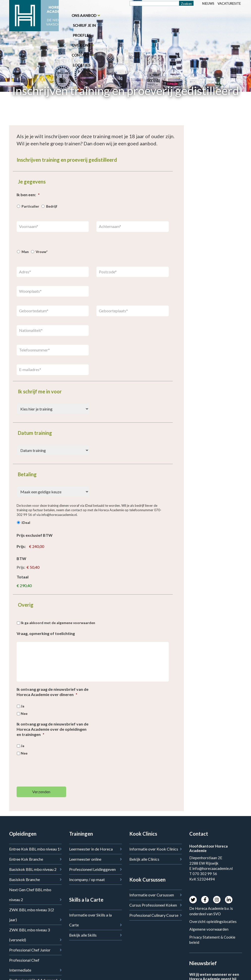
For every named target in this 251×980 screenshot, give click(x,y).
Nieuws (208, 3)
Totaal (23, 577)
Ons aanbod (84, 15)
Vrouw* (42, 252)
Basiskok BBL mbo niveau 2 (33, 869)
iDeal (26, 522)
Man (25, 252)
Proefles (82, 35)
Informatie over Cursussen (152, 895)
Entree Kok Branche (26, 859)
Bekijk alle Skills (83, 935)
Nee (24, 713)
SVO (217, 914)
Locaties (82, 65)
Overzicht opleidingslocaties (213, 921)
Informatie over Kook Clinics (154, 849)
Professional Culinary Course (154, 915)
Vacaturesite (229, 3)
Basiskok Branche (25, 879)
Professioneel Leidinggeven (92, 869)
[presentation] (54, 773)
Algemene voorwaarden (209, 929)
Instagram (217, 900)
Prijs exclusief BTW (35, 535)
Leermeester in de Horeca (91, 849)
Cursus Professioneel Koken (153, 905)
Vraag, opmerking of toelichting (46, 633)
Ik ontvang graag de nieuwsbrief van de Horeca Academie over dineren (53, 692)
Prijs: (21, 546)
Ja (23, 706)
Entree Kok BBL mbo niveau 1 (34, 849)
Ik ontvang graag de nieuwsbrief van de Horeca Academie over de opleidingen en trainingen (53, 729)
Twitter (193, 900)
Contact (81, 55)
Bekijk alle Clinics (144, 859)
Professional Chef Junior (30, 950)
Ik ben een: (28, 195)
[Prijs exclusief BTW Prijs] (51, 547)
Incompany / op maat (87, 879)
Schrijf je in (84, 25)
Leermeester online (85, 859)
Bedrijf (52, 206)
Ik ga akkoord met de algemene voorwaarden (58, 623)
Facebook (205, 900)
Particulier (30, 206)
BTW (21, 558)
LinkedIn (229, 900)
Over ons (81, 45)
